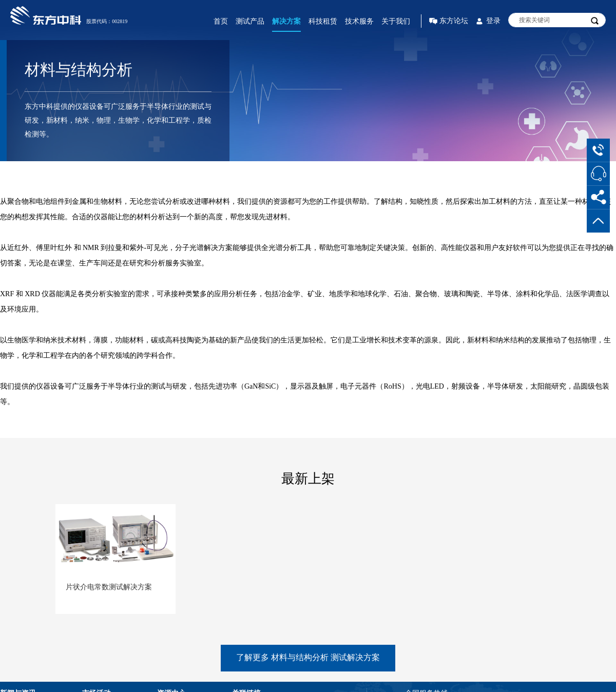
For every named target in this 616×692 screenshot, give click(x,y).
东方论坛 (454, 21)
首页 (221, 21)
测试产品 (250, 21)
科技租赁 (323, 21)
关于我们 (396, 21)
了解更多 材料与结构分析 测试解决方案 (308, 657)
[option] (115, 574)
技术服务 (359, 21)
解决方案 (286, 21)
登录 (493, 21)
